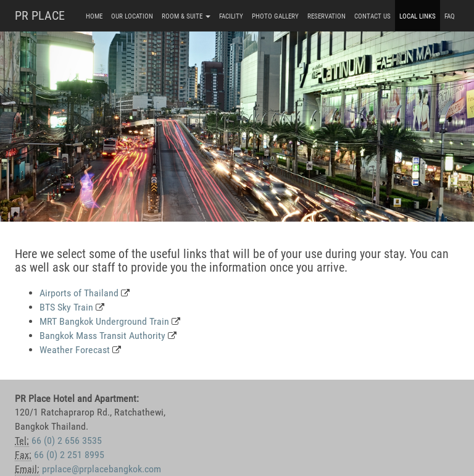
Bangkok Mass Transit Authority (102, 336)
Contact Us (372, 16)
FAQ (450, 16)
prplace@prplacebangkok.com (102, 469)
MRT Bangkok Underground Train (104, 321)
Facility (231, 16)
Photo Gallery (275, 16)
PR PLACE (40, 15)
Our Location (132, 16)
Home (94, 16)
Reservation (326, 16)
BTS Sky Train (66, 307)
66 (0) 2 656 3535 (67, 441)
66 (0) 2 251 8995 (69, 455)
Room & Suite (186, 16)
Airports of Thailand (79, 293)
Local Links (418, 16)
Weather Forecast (75, 350)
